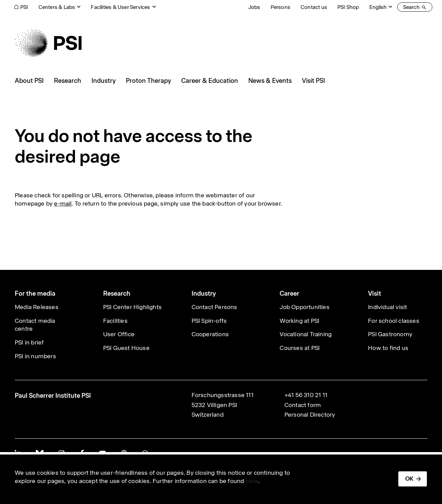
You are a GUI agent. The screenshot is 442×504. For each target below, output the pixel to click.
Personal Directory (310, 415)
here (252, 481)
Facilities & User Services (120, 7)
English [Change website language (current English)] (378, 7)
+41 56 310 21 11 (306, 395)
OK (409, 479)
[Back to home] (48, 43)
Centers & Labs (57, 7)
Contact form (303, 405)
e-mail (63, 204)
